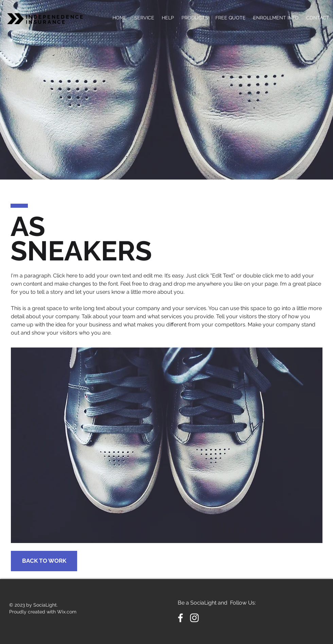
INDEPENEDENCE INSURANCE (55, 20)
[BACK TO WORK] (44, 561)
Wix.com (67, 612)
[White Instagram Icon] (194, 618)
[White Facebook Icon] (180, 618)
